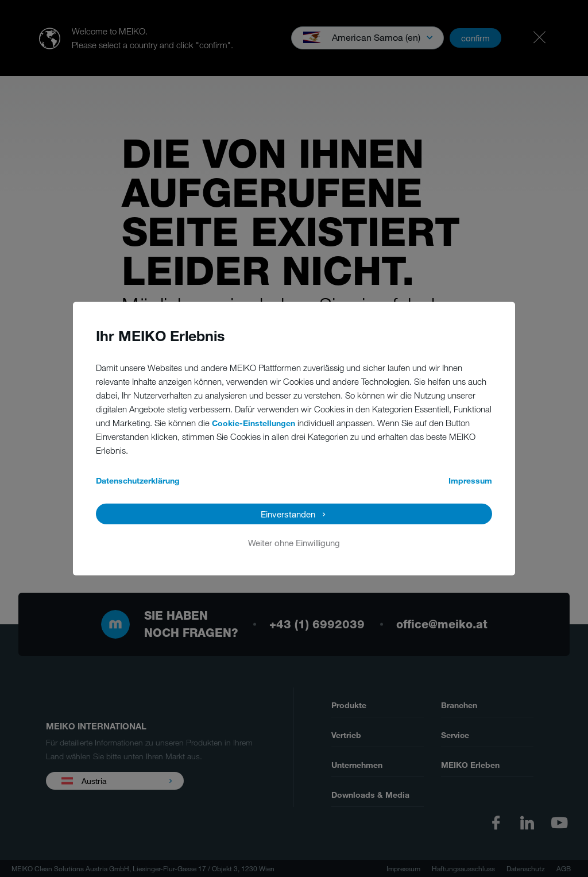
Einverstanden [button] (288, 514)
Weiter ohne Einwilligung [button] (294, 543)
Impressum (470, 480)
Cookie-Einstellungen (254, 423)
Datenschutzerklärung (138, 480)
